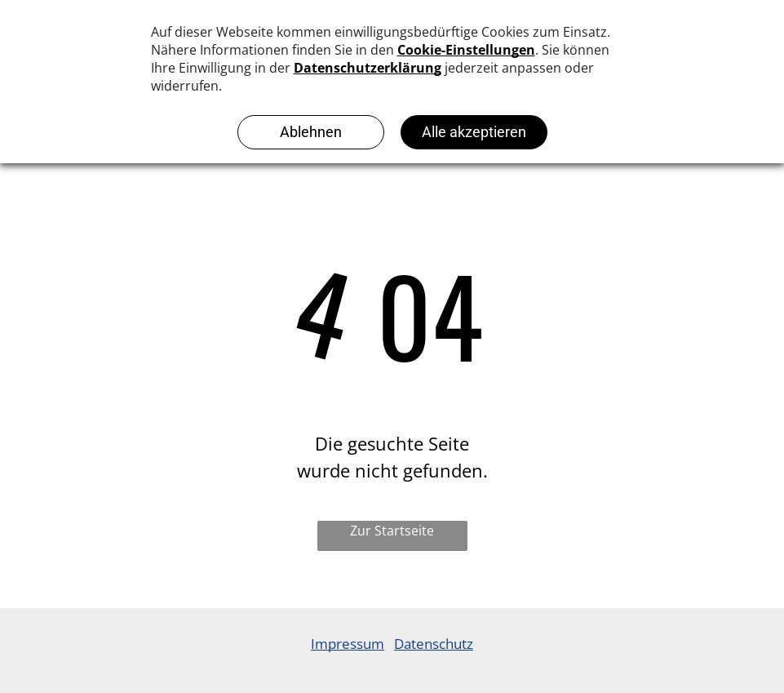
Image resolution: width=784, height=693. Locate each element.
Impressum (348, 644)
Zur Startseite (392, 531)
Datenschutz (434, 644)
